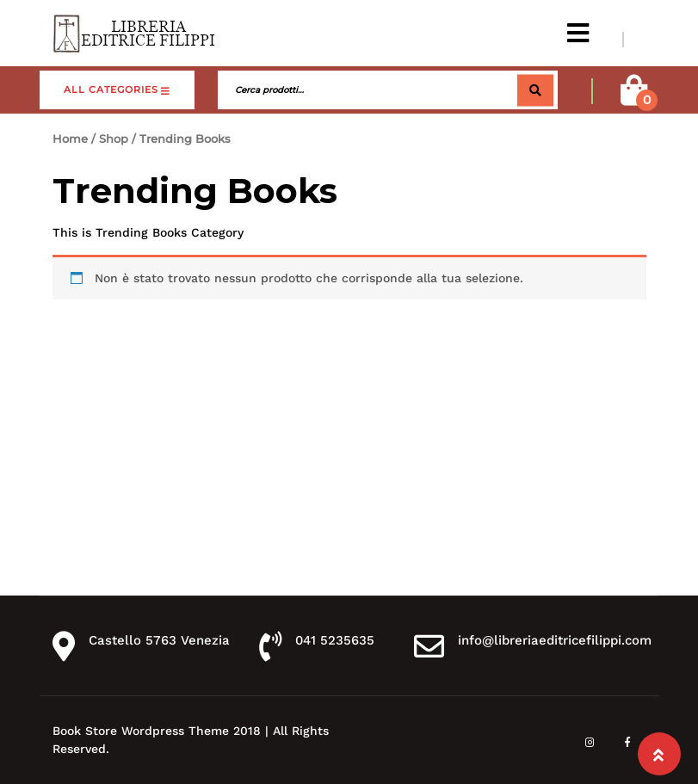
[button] (578, 33)
